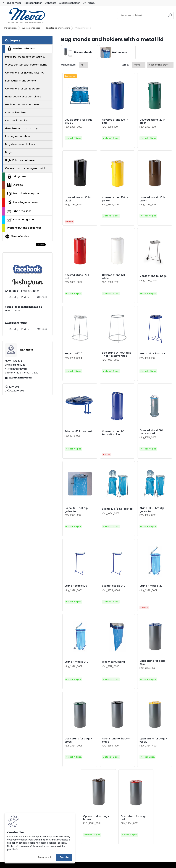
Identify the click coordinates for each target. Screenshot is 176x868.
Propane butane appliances (24, 228)
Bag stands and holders (58, 28)
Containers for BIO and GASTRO (25, 73)
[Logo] (24, 15)
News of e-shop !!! (19, 236)
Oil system (17, 177)
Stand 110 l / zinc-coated (117, 509)
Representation (33, 3)
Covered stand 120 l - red (78, 277)
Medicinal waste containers (22, 105)
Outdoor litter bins (16, 121)
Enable (64, 857)
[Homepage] (3, 3)
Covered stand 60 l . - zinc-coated (153, 432)
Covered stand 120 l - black (78, 199)
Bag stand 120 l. (74, 354)
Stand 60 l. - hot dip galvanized (152, 510)
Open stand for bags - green (78, 740)
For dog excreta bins (18, 136)
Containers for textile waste (22, 89)
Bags (8, 152)
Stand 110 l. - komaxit (152, 354)
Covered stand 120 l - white (115, 277)
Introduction (11, 28)
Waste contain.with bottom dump (26, 65)
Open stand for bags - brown (97, 818)
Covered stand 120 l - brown (152, 199)
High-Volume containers (20, 160)
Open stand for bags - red (134, 818)
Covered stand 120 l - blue (115, 121)
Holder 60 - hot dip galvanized (76, 510)
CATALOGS (89, 3)
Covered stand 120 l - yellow (115, 199)
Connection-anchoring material (25, 168)
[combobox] (139, 65)
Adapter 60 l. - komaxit (79, 431)
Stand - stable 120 (76, 586)
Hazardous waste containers (23, 97)
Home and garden (21, 220)
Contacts (50, 3)
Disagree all (44, 857)
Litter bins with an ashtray (21, 128)
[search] (170, 16)
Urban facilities (19, 211)
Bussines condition (69, 3)
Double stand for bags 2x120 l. (78, 121)
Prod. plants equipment (24, 194)
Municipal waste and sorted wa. (25, 57)
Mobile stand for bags (153, 276)
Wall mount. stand (113, 662)
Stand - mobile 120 (151, 586)
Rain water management (21, 81)
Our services (14, 3)
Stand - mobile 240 (76, 662)
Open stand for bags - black (116, 740)
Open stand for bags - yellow (153, 740)
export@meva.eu (20, 378)
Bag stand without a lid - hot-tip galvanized (117, 354)
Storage (15, 185)
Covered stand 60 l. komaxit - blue (114, 433)
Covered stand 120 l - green (152, 121)
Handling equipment (23, 202)
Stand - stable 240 (114, 586)
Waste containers (31, 28)
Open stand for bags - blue (153, 662)
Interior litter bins (16, 113)
